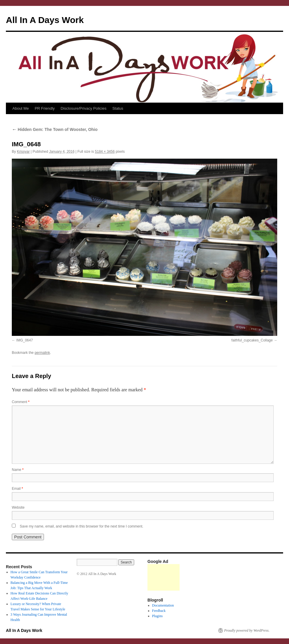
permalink (42, 353)
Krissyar (23, 152)
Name (18, 470)
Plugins (157, 616)
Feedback (159, 611)
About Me (21, 108)
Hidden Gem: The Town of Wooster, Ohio (55, 129)
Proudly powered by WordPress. (247, 630)
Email (17, 489)
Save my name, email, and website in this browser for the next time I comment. (82, 526)
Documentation (163, 605)
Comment (21, 402)
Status (118, 108)
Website (18, 507)
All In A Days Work (45, 20)
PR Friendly (45, 108)
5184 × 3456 (105, 152)
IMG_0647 (24, 340)
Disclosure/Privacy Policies (84, 108)
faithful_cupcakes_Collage (252, 340)
